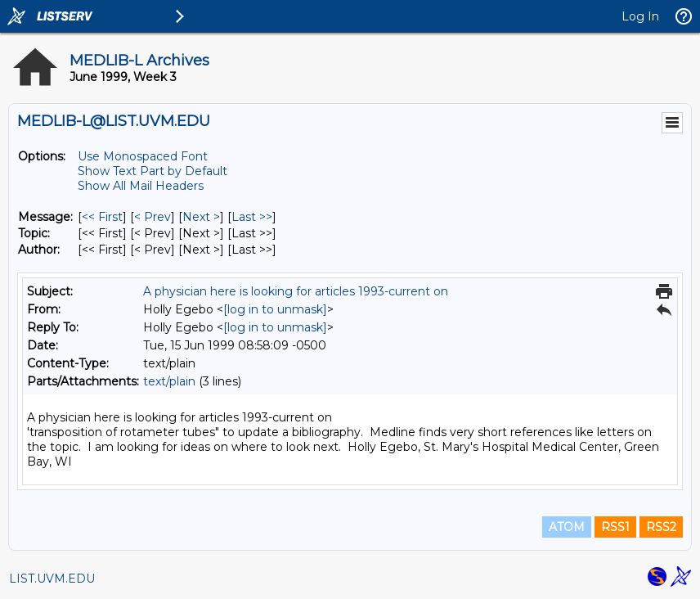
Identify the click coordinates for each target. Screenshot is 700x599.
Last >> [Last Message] (252, 217)
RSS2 (661, 527)
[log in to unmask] (275, 309)
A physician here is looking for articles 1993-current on (296, 291)
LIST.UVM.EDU (52, 579)
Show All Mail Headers (141, 186)
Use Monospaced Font (143, 156)
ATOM (567, 527)
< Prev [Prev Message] (153, 217)
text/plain (169, 381)
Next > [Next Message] (201, 217)
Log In (640, 16)
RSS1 (615, 527)
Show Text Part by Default (153, 171)
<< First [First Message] (102, 217)
